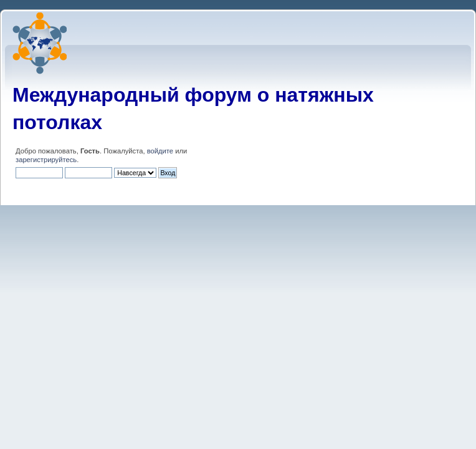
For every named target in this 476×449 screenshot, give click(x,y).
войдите (160, 151)
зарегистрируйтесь (46, 160)
